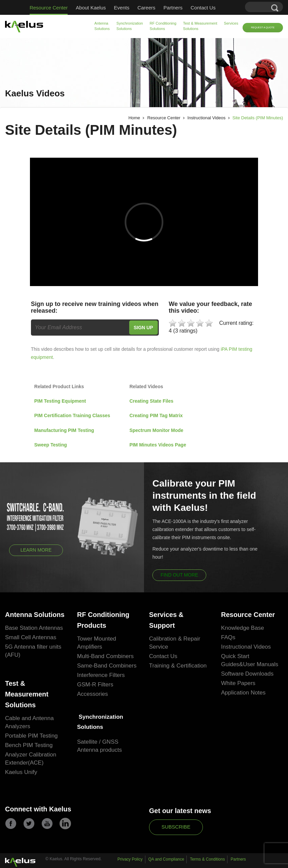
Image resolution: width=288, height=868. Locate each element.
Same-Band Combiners (107, 666)
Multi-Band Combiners (105, 656)
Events (122, 8)
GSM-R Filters (95, 685)
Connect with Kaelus (38, 809)
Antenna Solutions (102, 26)
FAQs (228, 637)
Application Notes (243, 693)
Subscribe (176, 827)
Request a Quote (263, 27)
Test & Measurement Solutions (200, 26)
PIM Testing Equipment (61, 401)
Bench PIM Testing (29, 745)
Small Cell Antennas (31, 637)
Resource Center (49, 8)
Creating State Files (152, 401)
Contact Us (203, 8)
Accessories (93, 694)
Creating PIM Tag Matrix (156, 415)
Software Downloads (247, 674)
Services (231, 23)
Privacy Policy (130, 859)
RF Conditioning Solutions (163, 26)
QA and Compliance (166, 859)
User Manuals (261, 664)
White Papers (238, 683)
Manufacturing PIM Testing (64, 430)
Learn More (36, 550)
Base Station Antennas (34, 628)
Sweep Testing (51, 445)
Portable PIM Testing (31, 736)
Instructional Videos (206, 118)
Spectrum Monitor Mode (156, 430)
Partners (173, 8)
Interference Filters (101, 675)
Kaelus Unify (21, 772)
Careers (146, 8)
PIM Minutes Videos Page (158, 445)
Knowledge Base (243, 628)
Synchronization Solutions (130, 26)
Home (134, 118)
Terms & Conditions (207, 859)
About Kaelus (91, 8)
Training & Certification (178, 666)
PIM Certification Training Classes (72, 415)
